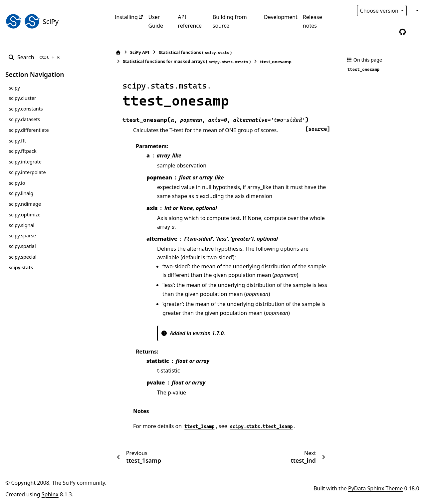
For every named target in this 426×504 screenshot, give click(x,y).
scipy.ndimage (25, 204)
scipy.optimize (24, 215)
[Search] (35, 57)
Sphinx (50, 494)
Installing (126, 17)
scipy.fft (17, 141)
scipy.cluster (22, 98)
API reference (190, 21)
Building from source (230, 21)
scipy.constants (26, 109)
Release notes (313, 21)
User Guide (156, 21)
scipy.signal (21, 225)
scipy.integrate (25, 162)
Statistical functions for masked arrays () (187, 61)
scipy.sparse (22, 236)
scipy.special (22, 257)
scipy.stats (21, 267)
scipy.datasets (24, 119)
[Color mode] (417, 11)
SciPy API (140, 52)
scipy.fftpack (22, 151)
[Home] (118, 52)
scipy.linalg (21, 193)
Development (281, 17)
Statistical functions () (195, 52)
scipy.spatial (22, 246)
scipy (14, 88)
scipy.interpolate (27, 172)
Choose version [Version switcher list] (380, 11)
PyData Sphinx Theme (375, 488)
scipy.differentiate (29, 130)
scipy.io (17, 183)
